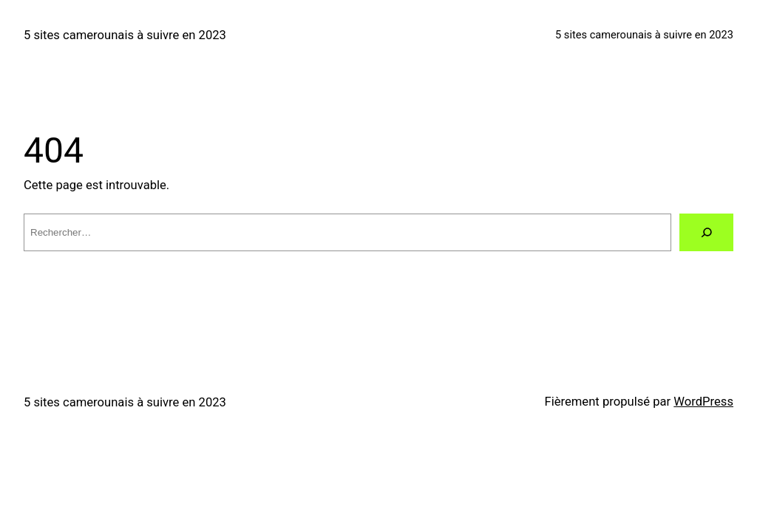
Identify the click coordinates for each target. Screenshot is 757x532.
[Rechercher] (706, 232)
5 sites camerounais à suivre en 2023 (125, 35)
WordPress (703, 402)
